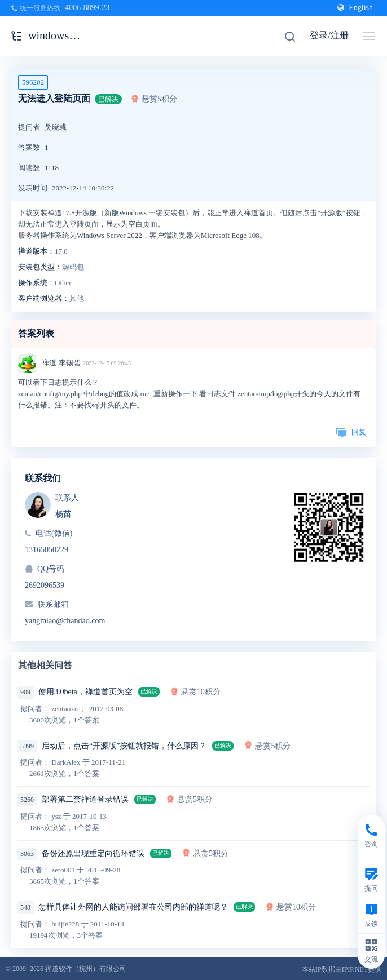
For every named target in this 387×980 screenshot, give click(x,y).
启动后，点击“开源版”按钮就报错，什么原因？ (124, 746)
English (355, 8)
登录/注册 (329, 35)
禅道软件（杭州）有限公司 (86, 969)
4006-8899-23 (87, 8)
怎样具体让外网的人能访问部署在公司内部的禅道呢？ (133, 907)
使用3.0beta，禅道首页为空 (85, 692)
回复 (351, 432)
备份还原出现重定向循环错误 (93, 853)
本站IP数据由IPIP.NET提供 (342, 969)
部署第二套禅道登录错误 (85, 799)
